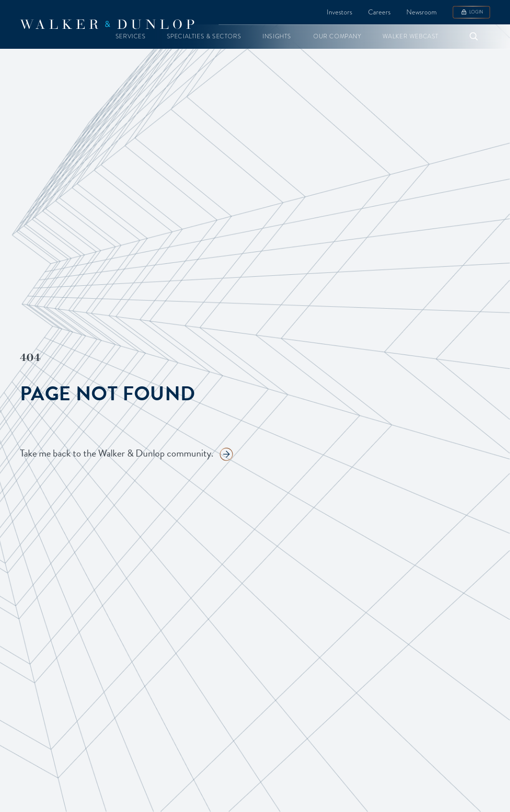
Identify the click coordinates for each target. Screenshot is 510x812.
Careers (379, 12)
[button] (131, 37)
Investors (339, 12)
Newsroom (422, 12)
